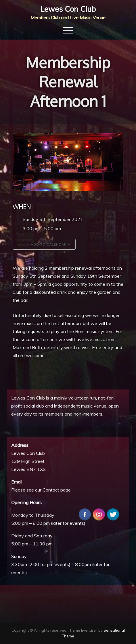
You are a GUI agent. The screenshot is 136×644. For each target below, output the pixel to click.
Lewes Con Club (68, 9)
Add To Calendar (44, 244)
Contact (51, 490)
